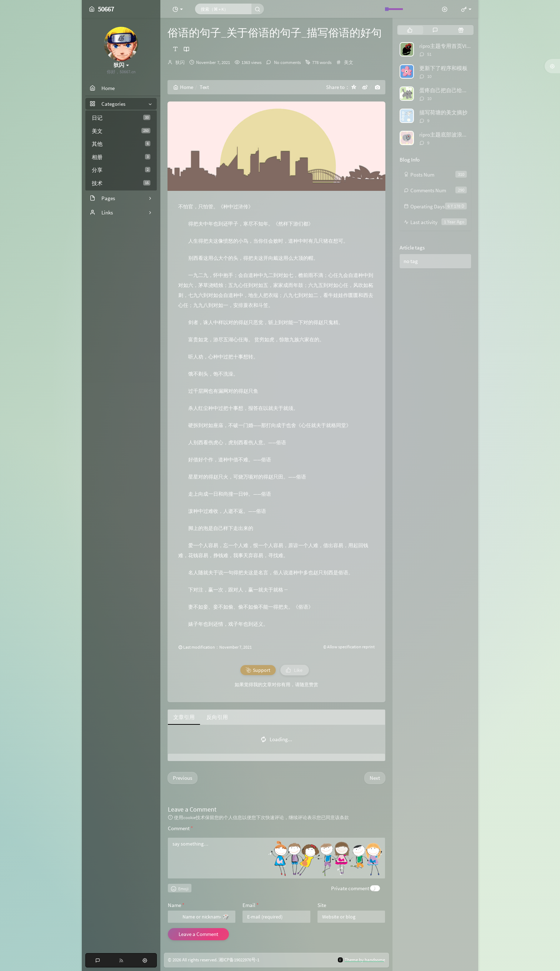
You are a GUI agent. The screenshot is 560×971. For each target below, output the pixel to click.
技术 (121, 183)
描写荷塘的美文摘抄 (443, 112)
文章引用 (184, 717)
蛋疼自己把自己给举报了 (449, 90)
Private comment (350, 888)
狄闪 (180, 62)
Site (322, 905)
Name (176, 905)
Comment (180, 828)
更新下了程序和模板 (443, 68)
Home (183, 87)
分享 (121, 170)
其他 (121, 144)
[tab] (410, 30)
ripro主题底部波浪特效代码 (451, 135)
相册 (121, 157)
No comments (287, 62)
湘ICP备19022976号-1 (239, 960)
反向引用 (217, 717)
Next (375, 778)
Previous (182, 778)
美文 (121, 131)
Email (251, 905)
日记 (121, 118)
